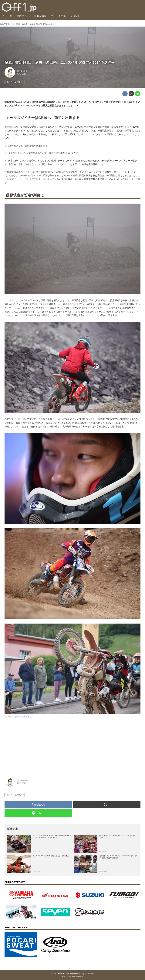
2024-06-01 (23, 71)
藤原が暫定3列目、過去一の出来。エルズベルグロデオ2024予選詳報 (60, 62)
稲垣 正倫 (22, 74)
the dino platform (76, 977)
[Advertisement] (33, 746)
